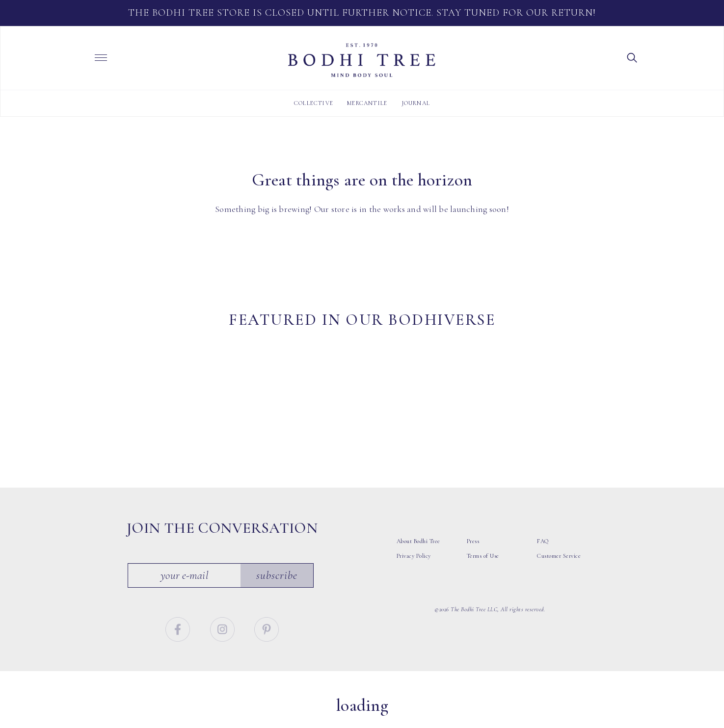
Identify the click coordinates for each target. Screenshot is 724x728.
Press (473, 553)
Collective (314, 103)
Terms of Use (483, 568)
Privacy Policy (414, 568)
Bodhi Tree (362, 60)
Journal (416, 103)
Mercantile (367, 103)
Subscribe (277, 588)
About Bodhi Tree (418, 553)
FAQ (543, 553)
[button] (632, 57)
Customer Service (559, 568)
